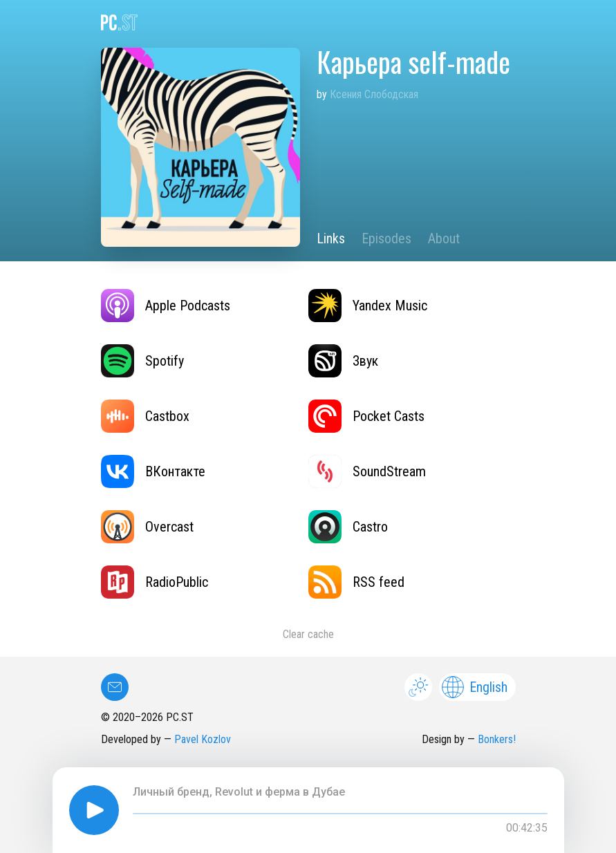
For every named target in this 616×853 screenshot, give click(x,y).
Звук (343, 361)
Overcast (147, 527)
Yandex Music (368, 306)
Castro (348, 527)
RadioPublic (155, 582)
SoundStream (367, 471)
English (475, 687)
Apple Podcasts (166, 306)
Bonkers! (497, 739)
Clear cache (308, 634)
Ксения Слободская (374, 94)
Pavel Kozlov (203, 739)
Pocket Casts (366, 416)
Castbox (145, 416)
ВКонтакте (153, 471)
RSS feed (356, 582)
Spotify (142, 361)
